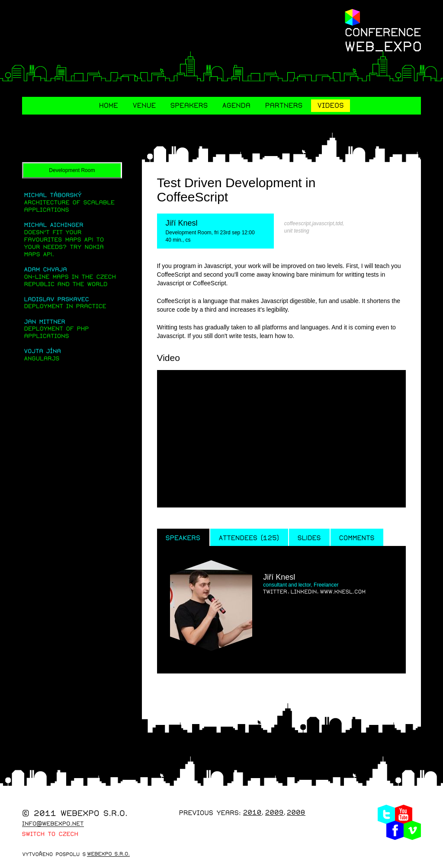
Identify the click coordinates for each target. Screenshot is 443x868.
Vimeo (412, 832)
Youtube (404, 816)
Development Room (72, 171)
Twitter (386, 816)
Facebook (395, 832)
